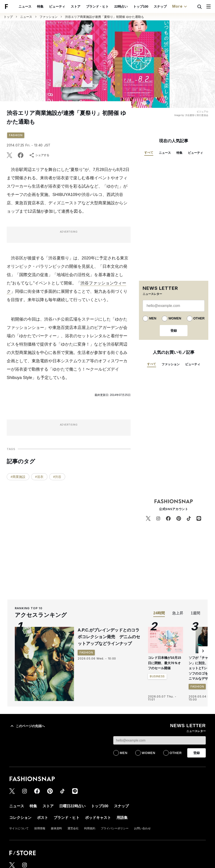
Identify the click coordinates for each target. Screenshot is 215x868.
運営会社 (73, 828)
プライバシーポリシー (115, 828)
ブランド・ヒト (97, 6)
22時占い (121, 6)
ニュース (25, 6)
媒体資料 (56, 828)
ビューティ (57, 6)
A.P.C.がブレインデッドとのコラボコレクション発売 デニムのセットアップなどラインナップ (109, 637)
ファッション (49, 17)
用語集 (122, 818)
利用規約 (90, 828)
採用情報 (40, 828)
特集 (40, 6)
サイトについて (19, 828)
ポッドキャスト (98, 818)
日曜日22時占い (72, 806)
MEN (153, 318)
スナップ (160, 6)
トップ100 (141, 6)
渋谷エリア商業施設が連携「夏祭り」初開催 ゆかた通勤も (104, 17)
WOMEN (175, 318)
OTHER (199, 318)
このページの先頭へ (27, 726)
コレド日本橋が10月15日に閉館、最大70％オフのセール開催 (164, 663)
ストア (76, 6)
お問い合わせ (142, 828)
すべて (149, 153)
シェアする (39, 155)
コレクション (20, 818)
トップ (8, 17)
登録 (174, 331)
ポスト (43, 818)
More (180, 6)
